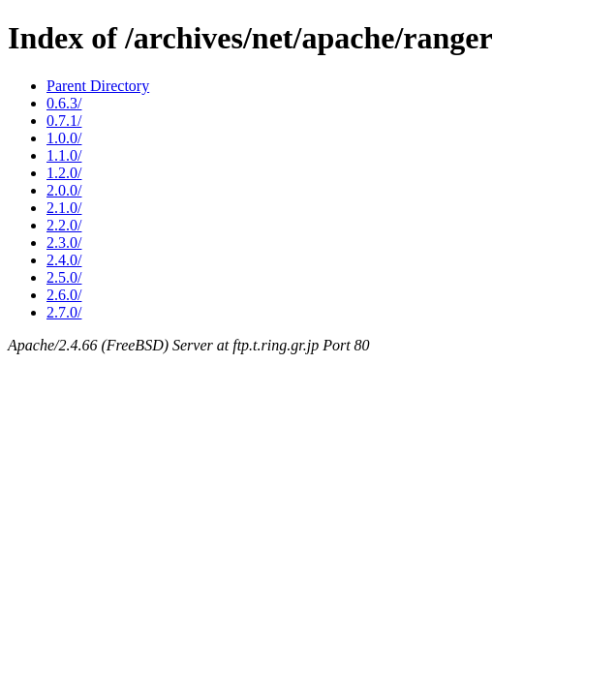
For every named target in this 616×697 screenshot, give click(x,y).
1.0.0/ (64, 138)
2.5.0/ (64, 277)
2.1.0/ (64, 208)
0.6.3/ (64, 103)
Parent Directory (98, 86)
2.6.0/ (64, 295)
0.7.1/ (64, 121)
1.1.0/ (64, 155)
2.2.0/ (64, 225)
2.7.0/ (64, 312)
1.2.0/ (64, 173)
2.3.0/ (64, 242)
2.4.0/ (64, 260)
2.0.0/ (64, 190)
